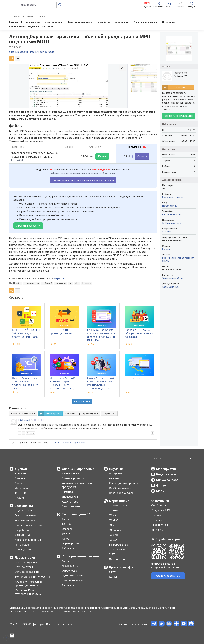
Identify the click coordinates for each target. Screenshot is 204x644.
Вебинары (68, 548)
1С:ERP (113, 510)
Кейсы (66, 539)
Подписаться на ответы (23, 414)
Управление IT (71, 497)
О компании (160, 501)
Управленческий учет (173, 278)
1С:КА (113, 515)
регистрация (61, 443)
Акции (66, 519)
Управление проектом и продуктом (77, 485)
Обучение (116, 469)
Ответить (30, 433)
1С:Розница (116, 530)
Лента (18, 483)
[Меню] (12, 5)
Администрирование (28, 540)
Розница (87, 283)
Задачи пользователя (28, 525)
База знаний (24, 506)
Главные (20, 478)
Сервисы (67, 529)
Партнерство (70, 544)
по (70, 283)
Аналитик (115, 478)
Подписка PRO (24, 510)
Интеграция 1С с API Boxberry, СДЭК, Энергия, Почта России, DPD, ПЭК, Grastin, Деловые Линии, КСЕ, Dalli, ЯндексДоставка (63, 388)
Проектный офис (121, 567)
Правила (157, 515)
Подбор (17, 283)
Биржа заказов (167, 480)
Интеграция (22, 545)
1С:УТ (112, 525)
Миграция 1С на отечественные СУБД (28, 592)
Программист (118, 474)
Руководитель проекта (124, 483)
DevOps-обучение (26, 562)
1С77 (112, 554)
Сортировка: (82, 414)
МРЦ (77, 283)
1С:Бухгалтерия (119, 506)
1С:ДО (113, 540)
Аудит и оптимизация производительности (28, 583)
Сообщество (23, 549)
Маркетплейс (119, 501)
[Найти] (191, 459)
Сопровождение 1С (76, 514)
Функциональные (25, 515)
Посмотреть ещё (82, 401)
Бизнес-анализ (71, 474)
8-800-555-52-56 (163, 564)
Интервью (21, 488)
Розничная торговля (173, 197)
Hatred (26, 420)
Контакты (157, 530)
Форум (161, 485)
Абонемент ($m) (171, 287)
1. (18, 420)
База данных (23, 535)
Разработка (22, 530)
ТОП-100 (20, 493)
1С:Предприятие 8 (172, 223)
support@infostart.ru (165, 568)
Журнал (21, 469)
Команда (67, 492)
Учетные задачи (25, 520)
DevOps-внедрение (27, 572)
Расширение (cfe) (171, 214)
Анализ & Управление (78, 469)
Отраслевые (70, 571)
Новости (20, 474)
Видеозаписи (166, 474)
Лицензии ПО (70, 566)
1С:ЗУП (113, 535)
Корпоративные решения (81, 556)
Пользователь (169, 206)
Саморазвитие (71, 506)
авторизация (77, 443)
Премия (20, 498)
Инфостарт (60, 279)
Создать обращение (168, 576)
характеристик (32, 283)
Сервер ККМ (133, 378)
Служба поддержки (169, 539)
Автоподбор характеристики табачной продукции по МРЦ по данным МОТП (80, 39)
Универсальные (119, 545)
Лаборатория (25, 557)
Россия (166, 249)
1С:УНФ (114, 520)
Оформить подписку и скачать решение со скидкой (83, 180)
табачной (47, 283)
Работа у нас (160, 525)
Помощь (157, 520)
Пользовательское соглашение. (30, 611)
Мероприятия (166, 469)
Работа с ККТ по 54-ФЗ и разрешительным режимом (139, 333)
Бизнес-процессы (73, 478)
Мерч (160, 491)
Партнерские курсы (122, 493)
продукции (60, 283)
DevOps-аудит (24, 567)
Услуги (66, 534)
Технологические (73, 580)
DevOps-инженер (120, 488)
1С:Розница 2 (169, 232)
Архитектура (70, 502)
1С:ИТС (66, 524)
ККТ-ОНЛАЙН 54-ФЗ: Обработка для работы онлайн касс (26, 333)
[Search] (173, 459)
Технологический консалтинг (33, 577)
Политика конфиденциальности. (71, 611)
